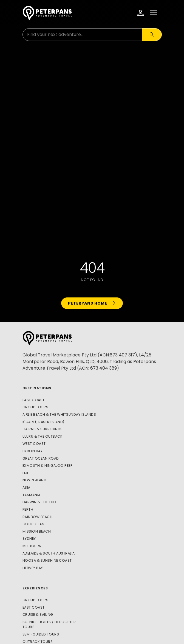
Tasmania (32, 495)
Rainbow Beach (38, 517)
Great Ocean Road (41, 458)
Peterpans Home (92, 303)
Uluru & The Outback (43, 436)
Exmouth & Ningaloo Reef (47, 466)
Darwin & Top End (39, 502)
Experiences (35, 588)
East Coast (34, 400)
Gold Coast (34, 524)
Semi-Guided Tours (41, 634)
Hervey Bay (33, 568)
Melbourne (33, 546)
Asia (26, 487)
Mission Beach (37, 531)
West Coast (34, 444)
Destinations (37, 388)
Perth (28, 509)
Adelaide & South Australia (49, 553)
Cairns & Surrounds (43, 429)
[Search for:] (82, 35)
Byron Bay (33, 451)
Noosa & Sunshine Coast (47, 560)
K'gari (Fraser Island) (43, 422)
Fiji (25, 473)
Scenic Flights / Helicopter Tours (49, 625)
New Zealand (35, 480)
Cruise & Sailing (38, 615)
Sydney (29, 538)
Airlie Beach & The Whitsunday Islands (59, 414)
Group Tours (36, 407)
